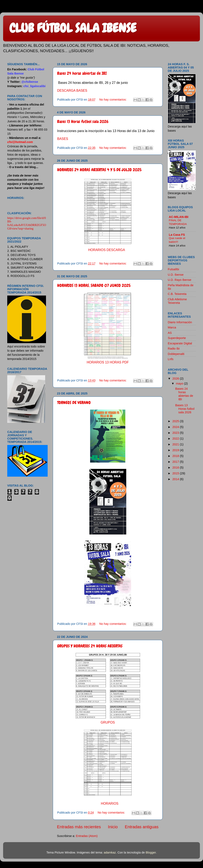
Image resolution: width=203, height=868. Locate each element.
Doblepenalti (176, 354)
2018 (176, 456)
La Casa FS (177, 235)
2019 (176, 450)
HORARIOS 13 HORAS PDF (108, 362)
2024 (176, 427)
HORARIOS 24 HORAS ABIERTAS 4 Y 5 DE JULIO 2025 (99, 170)
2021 (176, 444)
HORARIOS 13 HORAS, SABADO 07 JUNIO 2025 (94, 285)
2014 (176, 479)
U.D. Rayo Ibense (180, 280)
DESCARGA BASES (72, 91)
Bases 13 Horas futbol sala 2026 (83, 121)
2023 (176, 433)
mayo (180, 384)
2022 (176, 439)
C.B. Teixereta (177, 294)
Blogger (151, 852)
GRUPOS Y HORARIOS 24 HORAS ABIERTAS (90, 646)
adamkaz (110, 852)
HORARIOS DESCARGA (107, 250)
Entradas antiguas (142, 827)
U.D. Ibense (176, 275)
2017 (176, 462)
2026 (176, 379)
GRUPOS (108, 722)
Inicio (113, 827)
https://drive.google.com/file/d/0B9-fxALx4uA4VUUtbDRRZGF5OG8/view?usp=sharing (27, 223)
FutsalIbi (173, 269)
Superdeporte (177, 338)
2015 (176, 473)
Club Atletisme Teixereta (177, 301)
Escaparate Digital (180, 343)
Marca (172, 327)
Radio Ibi (174, 349)
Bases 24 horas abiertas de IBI (82, 73)
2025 (176, 421)
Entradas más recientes (79, 827)
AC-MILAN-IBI (179, 217)
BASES (63, 139)
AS (170, 333)
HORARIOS (110, 804)
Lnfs (171, 359)
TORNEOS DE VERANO (74, 403)
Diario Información (180, 322)
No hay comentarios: (113, 100)
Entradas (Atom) (87, 836)
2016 (176, 468)
